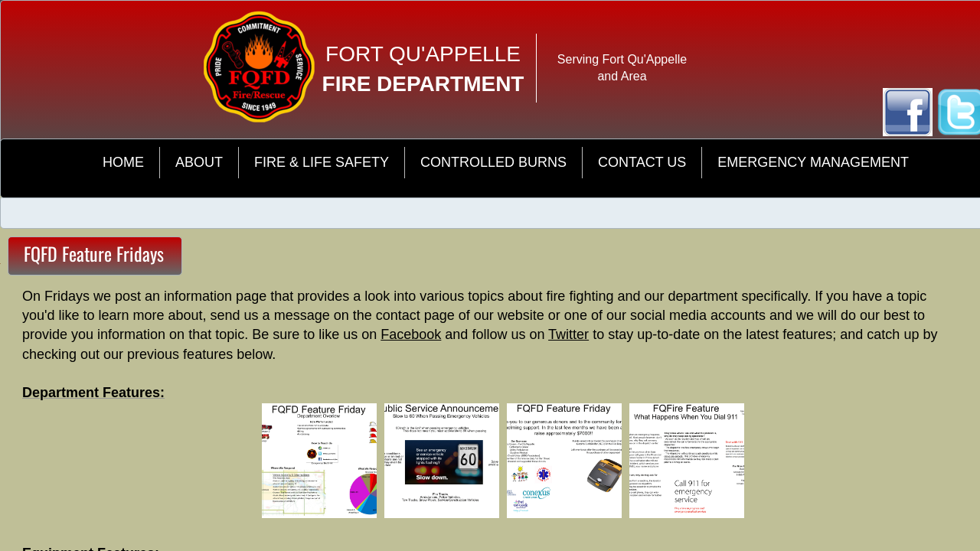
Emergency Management (813, 162)
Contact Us (642, 162)
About (199, 162)
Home (123, 162)
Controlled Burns (493, 162)
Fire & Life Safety (322, 162)
